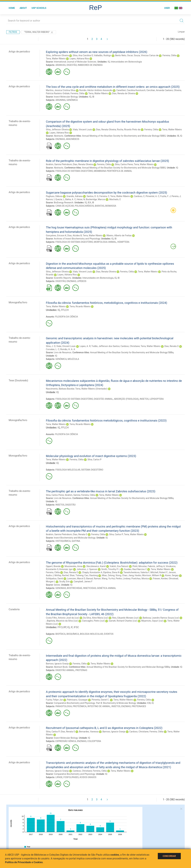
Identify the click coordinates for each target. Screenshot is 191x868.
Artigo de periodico (19, 52)
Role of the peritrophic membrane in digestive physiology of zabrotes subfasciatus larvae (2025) (107, 161)
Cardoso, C (139, 196)
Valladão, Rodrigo (103, 55)
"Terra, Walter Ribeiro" (39, 32)
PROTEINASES (139, 706)
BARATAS (100, 206)
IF (72, 627)
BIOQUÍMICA (73, 634)
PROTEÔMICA (80, 706)
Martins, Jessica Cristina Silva (61, 90)
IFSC (76, 627)
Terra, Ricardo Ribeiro (80, 306)
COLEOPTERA (94, 741)
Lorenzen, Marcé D (76, 579)
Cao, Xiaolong (91, 575)
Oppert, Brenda (53, 566)
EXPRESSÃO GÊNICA (66, 741)
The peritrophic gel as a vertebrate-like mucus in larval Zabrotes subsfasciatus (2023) (101, 491)
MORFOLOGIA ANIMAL (105, 242)
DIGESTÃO (72, 65)
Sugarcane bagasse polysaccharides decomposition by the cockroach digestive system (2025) (107, 193)
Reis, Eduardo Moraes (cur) (125, 618)
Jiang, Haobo (135, 575)
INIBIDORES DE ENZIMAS (90, 65)
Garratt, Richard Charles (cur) (123, 621)
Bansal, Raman (93, 579)
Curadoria (14, 609)
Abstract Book (61, 667)
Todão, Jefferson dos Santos (105, 346)
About (23, 8)
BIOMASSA (111, 206)
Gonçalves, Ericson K (56, 235)
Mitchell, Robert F (159, 572)
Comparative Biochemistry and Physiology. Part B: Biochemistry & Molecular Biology (95, 703)
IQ (109, 62)
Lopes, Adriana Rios (79, 59)
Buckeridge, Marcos (96, 199)
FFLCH (65, 310)
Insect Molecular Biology (66, 97)
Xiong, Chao (121, 575)
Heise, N (81, 199)
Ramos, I (50, 199)
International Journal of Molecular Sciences (75, 62)
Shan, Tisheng (77, 575)
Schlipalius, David (54, 579)
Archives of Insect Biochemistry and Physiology (77, 239)
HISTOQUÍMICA (63, 541)
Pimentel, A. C (153, 196)
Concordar (169, 856)
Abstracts (59, 136)
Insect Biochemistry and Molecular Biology (75, 538)
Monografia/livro (18, 302)
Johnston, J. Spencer (87, 569)
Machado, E (115, 199)
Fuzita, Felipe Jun (54, 700)
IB (93, 97)
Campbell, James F (83, 581)
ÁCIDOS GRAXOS (88, 777)
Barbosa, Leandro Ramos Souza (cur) (161, 618)
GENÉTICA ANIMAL (106, 588)
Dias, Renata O (171, 346)
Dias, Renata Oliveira (106, 130)
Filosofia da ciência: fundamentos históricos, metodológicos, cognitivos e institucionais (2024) (107, 303)
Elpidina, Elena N (111, 572)
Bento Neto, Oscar (124, 55)
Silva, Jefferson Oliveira (57, 55)
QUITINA (76, 541)
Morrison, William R (152, 575)
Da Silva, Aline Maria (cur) (96, 618)
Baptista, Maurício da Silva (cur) (62, 621)
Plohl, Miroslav (140, 566)
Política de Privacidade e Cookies (24, 862)
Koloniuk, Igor (66, 569)
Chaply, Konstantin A (92, 572)
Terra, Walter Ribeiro (56, 59)
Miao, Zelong (108, 575)
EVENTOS (109, 634)
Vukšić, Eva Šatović (119, 566)
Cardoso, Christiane (130, 346)
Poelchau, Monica (140, 579)
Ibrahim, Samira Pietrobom (59, 164)
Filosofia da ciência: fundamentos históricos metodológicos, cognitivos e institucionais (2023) (106, 420)
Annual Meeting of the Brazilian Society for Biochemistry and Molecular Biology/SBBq (132, 352)
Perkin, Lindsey (123, 579)
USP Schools (39, 8)
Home (12, 8)
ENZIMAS (60, 139)
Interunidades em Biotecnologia (126, 62)
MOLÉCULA (73, 359)
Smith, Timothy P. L (111, 569)
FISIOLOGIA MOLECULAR (68, 470)
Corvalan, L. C (53, 349)
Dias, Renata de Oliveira (124, 93)
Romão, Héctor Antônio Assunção (96, 90)
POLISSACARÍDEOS (84, 206)
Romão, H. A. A (68, 349)
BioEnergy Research (64, 203)
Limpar (181, 32)
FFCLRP (62, 627)
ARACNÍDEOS (73, 139)
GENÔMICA (72, 100)
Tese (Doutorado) (18, 380)
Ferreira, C (104, 196)
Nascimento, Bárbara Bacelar (60, 389)
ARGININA (60, 100)
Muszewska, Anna (73, 566)
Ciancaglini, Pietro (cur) (93, 621)
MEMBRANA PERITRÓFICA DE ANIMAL (113, 171)
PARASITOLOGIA (64, 706)
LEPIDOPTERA (157, 399)
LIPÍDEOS (82, 281)
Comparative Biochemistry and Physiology (74, 774)
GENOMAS (61, 588)
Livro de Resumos (63, 352)
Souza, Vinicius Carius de (146, 55)
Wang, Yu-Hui (108, 579)
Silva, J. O (51, 346)
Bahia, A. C (71, 199)
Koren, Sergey (172, 575)
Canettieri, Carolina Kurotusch (131, 90)
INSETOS (144, 399)
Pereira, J (176, 196)
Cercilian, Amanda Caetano (160, 90)
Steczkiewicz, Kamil (96, 566)
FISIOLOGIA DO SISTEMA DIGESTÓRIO (74, 171)
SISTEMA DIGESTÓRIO (92, 470)
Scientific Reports (62, 278)
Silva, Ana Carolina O (83, 55)
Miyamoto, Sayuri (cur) (152, 621)
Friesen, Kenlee (160, 579)
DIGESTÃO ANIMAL (103, 399)
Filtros (13, 32)
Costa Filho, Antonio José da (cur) (63, 618)
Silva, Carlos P (94, 460)
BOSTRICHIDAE (75, 588)
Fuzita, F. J (165, 196)
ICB (149, 703)
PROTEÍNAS (81, 670)
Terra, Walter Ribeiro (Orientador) (91, 389)
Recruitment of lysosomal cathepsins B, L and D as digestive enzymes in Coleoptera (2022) (104, 728)
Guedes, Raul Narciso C (135, 569)
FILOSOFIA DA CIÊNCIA (66, 317)
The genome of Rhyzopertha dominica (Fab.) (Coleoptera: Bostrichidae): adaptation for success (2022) (112, 563)
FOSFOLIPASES (71, 777)
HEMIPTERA (123, 242)
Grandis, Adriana (74, 196)
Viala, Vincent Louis (82, 130)
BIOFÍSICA (60, 634)
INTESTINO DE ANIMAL (99, 706)
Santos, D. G (93, 196)
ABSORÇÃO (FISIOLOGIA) (126, 399)
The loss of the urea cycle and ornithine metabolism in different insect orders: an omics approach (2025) (113, 87)
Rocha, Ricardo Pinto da (129, 130)
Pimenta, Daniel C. (100, 700)
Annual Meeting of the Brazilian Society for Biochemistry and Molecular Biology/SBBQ (124, 136)
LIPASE (59, 777)
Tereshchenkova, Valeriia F (136, 572)
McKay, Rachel (62, 575)
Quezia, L (60, 199)
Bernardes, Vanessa (89, 732)
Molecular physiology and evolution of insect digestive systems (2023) (91, 456)
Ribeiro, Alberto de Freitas (119, 235)
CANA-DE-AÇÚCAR (65, 206)
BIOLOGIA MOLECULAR (91, 634)
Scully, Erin (65, 581)
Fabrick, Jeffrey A (156, 566)
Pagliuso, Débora (54, 196)
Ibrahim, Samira (73, 495)
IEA (89, 203)
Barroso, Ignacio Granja (57, 664)
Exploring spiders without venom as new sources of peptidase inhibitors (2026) (97, 52)
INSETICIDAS (90, 588)
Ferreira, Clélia (169, 55)
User (167, 8)
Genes (57, 585)
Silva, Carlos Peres (124, 164)
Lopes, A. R (85, 346)
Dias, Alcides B (75, 235)
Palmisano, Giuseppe (77, 700)
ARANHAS (60, 65)
